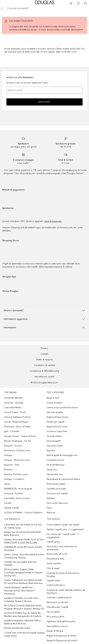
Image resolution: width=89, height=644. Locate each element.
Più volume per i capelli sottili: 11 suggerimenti (63, 536)
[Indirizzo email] (44, 90)
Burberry (9, 470)
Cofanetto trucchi (55, 460)
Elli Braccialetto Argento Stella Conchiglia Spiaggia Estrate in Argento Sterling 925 (23, 573)
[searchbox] (44, 8)
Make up (51, 513)
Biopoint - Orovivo (13, 446)
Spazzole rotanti (55, 446)
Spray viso (52, 470)
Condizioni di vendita (44, 365)
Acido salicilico (54, 563)
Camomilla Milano (13, 408)
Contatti (44, 354)
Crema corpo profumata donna (62, 408)
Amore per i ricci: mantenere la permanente (62, 548)
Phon (49, 508)
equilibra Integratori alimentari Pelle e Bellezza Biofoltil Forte (22, 622)
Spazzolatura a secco (57, 626)
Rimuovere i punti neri (57, 602)
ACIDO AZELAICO (56, 585)
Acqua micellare (55, 403)
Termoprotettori (54, 436)
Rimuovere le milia (56, 559)
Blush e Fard (53, 398)
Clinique (8, 455)
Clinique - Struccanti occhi (17, 460)
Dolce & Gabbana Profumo (18, 417)
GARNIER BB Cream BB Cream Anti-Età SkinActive (23, 549)
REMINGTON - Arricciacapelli (18, 489)
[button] (44, 310)
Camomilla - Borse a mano (17, 498)
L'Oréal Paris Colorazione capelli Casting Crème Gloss (24, 634)
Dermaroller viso (55, 474)
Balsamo (51, 498)
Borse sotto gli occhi (57, 554)
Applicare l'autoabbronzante (61, 621)
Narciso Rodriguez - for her (18, 441)
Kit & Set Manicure (56, 465)
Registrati (44, 102)
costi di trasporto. (53, 221)
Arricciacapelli (54, 441)
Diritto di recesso (45, 360)
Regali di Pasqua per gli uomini (62, 640)
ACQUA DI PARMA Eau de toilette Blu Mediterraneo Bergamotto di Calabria (23, 615)
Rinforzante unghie (56, 484)
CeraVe (8, 503)
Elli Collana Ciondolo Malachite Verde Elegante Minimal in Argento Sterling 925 (24, 607)
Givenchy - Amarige (14, 403)
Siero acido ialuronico (57, 503)
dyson (7, 484)
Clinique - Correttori (14, 479)
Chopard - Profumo (14, 493)
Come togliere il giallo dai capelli (63, 525)
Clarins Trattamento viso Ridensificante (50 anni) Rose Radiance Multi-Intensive (23, 582)
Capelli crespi (53, 580)
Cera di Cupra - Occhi (15, 412)
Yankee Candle (12, 508)
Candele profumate (56, 489)
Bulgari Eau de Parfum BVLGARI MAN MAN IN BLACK (23, 534)
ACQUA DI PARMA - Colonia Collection (23, 513)
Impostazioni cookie (44, 377)
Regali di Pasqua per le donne (62, 636)
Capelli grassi (53, 542)
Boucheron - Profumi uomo (17, 451)
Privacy (44, 348)
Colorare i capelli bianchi (59, 598)
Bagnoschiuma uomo (57, 427)
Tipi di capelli (53, 612)
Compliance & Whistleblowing (44, 371)
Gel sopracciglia (55, 412)
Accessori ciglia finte (57, 431)
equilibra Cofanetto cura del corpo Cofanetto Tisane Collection (21, 600)
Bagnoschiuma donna (58, 417)
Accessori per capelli (57, 493)
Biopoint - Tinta (12, 465)
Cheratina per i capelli (58, 607)
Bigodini (51, 451)
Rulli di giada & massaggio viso (62, 455)
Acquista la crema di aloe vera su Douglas (63, 575)
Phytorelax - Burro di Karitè (17, 427)
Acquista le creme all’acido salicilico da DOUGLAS (66, 592)
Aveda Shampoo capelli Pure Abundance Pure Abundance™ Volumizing (19, 591)
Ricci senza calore (56, 617)
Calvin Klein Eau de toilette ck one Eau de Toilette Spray (23, 526)
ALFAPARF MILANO (14, 398)
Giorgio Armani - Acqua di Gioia (20, 436)
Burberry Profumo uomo (16, 474)
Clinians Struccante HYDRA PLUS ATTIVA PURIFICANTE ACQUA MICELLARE (24, 541)
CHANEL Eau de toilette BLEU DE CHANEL (20, 564)
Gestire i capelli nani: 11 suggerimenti (65, 529)
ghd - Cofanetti (12, 431)
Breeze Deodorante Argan (17, 628)
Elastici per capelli (56, 422)
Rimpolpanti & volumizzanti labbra (63, 479)
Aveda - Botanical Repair (16, 422)
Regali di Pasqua (55, 631)
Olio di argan (53, 568)
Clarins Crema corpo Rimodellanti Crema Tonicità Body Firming (24, 556)
